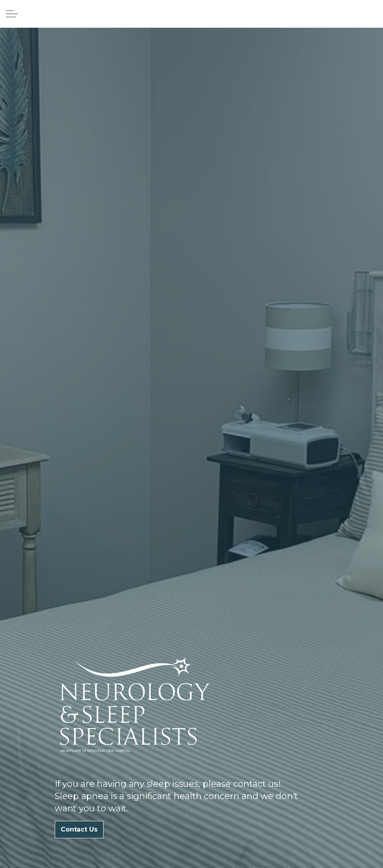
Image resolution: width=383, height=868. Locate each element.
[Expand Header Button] (12, 14)
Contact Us (79, 830)
